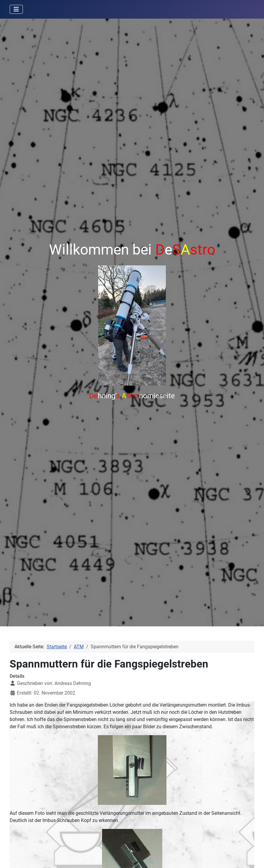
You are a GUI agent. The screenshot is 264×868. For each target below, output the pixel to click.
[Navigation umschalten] (16, 9)
